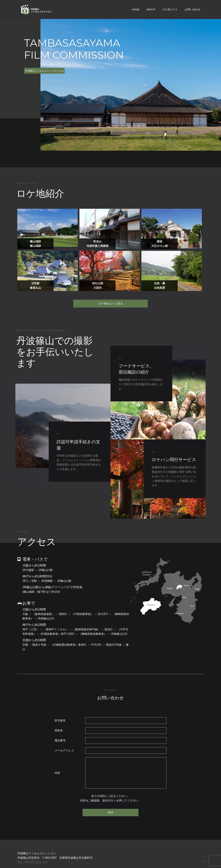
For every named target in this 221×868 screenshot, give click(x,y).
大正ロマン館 (160, 246)
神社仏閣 (98, 283)
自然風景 (160, 288)
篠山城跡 (35, 241)
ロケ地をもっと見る (110, 304)
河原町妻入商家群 (98, 246)
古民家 (35, 283)
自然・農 (160, 283)
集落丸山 (35, 288)
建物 (160, 241)
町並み (98, 241)
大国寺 (98, 288)
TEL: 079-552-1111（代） (33, 862)
